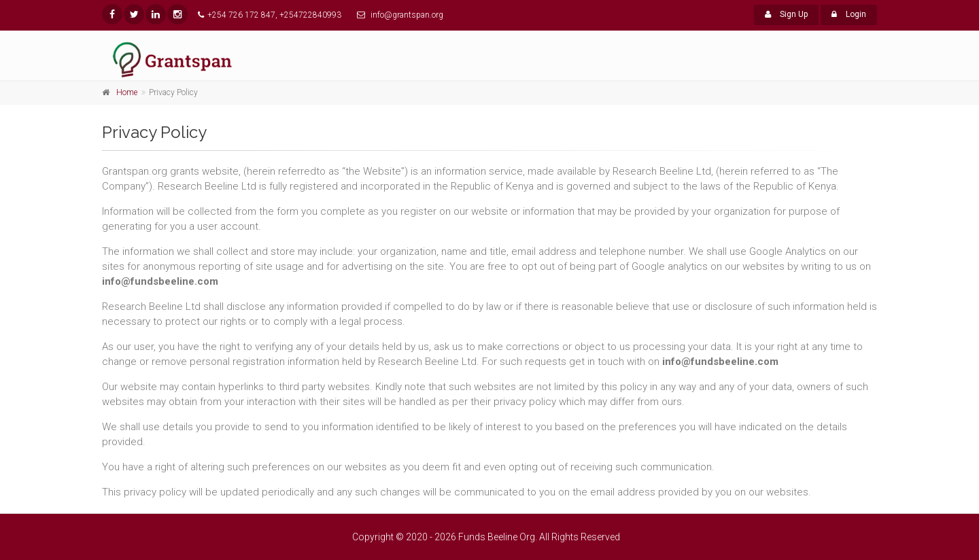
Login (849, 14)
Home (127, 92)
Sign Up (786, 14)
